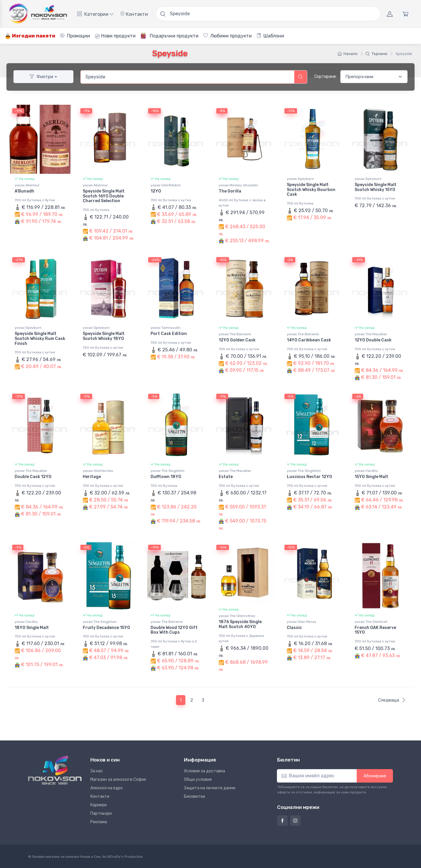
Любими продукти (227, 36)
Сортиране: (326, 77)
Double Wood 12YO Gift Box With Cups (174, 630)
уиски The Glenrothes (237, 616)
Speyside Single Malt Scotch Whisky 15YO (376, 187)
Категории (95, 14)
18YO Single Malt (32, 627)
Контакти (134, 14)
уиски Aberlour (27, 185)
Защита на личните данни (210, 787)
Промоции (75, 36)
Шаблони (270, 36)
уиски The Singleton (168, 470)
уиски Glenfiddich (166, 185)
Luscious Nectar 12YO (309, 476)
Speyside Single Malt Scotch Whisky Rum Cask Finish (40, 339)
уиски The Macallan (371, 334)
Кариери (99, 804)
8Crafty (114, 856)
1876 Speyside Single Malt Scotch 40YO (240, 624)
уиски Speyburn (300, 179)
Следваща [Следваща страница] (392, 699)
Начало (348, 54)
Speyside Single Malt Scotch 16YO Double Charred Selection (104, 196)
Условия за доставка (205, 770)
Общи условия (198, 779)
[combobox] (187, 77)
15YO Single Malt (371, 476)
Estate (226, 476)
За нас (97, 770)
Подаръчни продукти (169, 36)
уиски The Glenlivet (371, 621)
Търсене (377, 54)
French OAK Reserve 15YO (375, 630)
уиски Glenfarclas (98, 470)
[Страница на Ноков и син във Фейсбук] (282, 820)
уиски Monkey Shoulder (238, 185)
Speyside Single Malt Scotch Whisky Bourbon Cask (311, 190)
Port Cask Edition (169, 334)
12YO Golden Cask (237, 340)
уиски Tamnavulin (165, 328)
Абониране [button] (375, 775)
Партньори (101, 813)
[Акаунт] (390, 14)
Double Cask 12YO (33, 476)
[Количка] (406, 14)
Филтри (42, 77)
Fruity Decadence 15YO (106, 627)
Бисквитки (194, 796)
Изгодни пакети (30, 36)
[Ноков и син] (55, 770)
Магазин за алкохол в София (118, 779)
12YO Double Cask (373, 340)
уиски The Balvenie (235, 334)
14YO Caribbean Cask (309, 340)
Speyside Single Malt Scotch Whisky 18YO (104, 336)
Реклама (99, 821)
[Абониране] (317, 775)
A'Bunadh (24, 191)
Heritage (92, 476)
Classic (294, 627)
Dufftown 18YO (166, 476)
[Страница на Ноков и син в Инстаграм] (295, 820)
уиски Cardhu (366, 470)
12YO (156, 191)
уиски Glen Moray (302, 621)
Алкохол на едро (107, 787)
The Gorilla (230, 191)
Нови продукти (115, 36)
